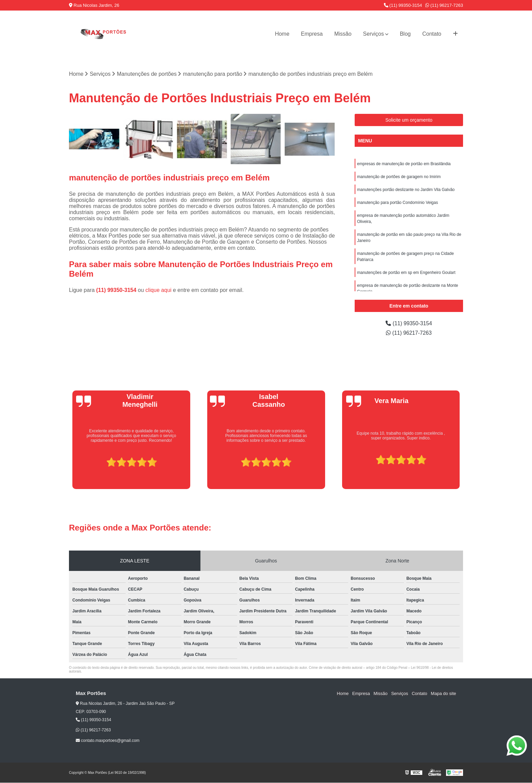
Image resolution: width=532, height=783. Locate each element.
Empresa (312, 34)
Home (282, 34)
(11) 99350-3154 (403, 5)
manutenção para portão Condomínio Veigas (397, 203)
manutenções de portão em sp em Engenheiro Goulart (406, 273)
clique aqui (158, 290)
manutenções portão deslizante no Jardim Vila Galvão (406, 190)
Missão (343, 34)
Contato (432, 34)
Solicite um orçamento (409, 120)
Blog (405, 34)
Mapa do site (443, 693)
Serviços (374, 34)
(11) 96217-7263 (444, 5)
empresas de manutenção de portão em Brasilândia (404, 164)
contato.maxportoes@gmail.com (108, 741)
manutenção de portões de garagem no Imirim (399, 177)
